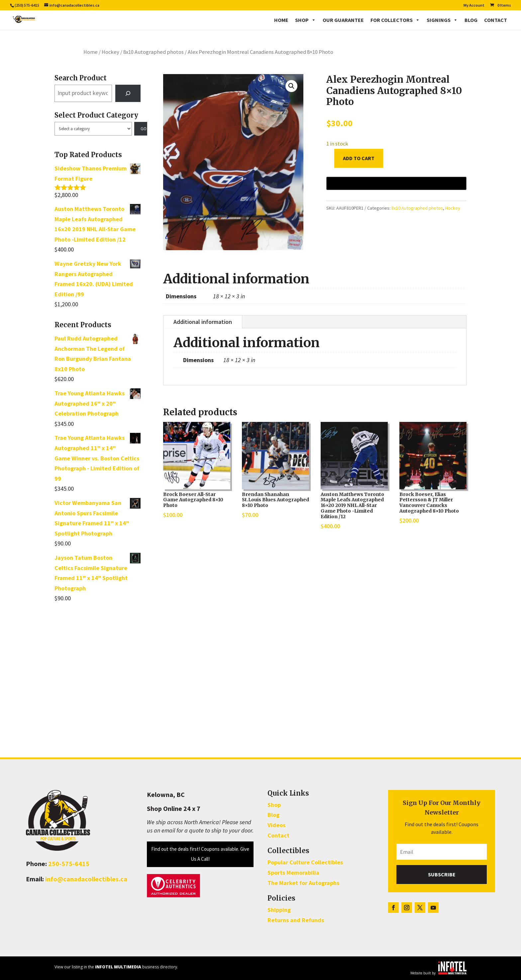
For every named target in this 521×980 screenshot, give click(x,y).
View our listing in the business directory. (116, 967)
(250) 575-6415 (27, 5)
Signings (442, 20)
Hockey (110, 52)
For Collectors (395, 20)
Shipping (279, 910)
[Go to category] (141, 129)
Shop (306, 20)
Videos (276, 825)
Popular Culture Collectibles (305, 862)
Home (281, 20)
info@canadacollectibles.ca (86, 879)
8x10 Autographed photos (154, 52)
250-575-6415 (69, 864)
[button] (291, 86)
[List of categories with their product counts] (93, 129)
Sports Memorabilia (293, 873)
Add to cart (359, 158)
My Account (474, 5)
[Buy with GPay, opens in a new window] (396, 183)
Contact (496, 20)
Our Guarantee (343, 20)
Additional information (203, 322)
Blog (471, 20)
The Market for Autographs (303, 883)
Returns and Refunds (296, 920)
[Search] (128, 93)
